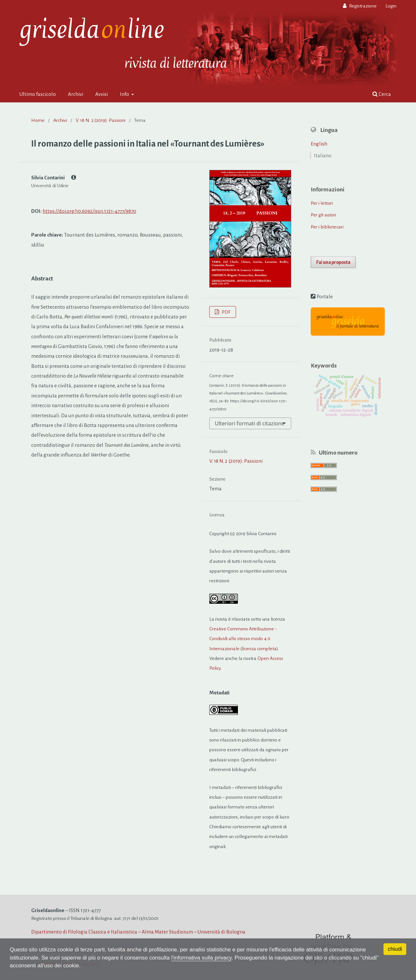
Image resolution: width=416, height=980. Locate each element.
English (319, 144)
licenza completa (259, 649)
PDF (226, 312)
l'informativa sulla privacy (203, 957)
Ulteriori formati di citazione (250, 423)
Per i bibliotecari (327, 227)
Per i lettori (322, 203)
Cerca (382, 94)
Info (125, 94)
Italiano (323, 155)
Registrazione (362, 6)
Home (38, 120)
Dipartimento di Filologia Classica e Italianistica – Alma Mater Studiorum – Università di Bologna (138, 932)
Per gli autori (323, 215)
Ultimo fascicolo (38, 94)
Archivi (76, 94)
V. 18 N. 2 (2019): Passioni (101, 120)
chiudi (395, 949)
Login (391, 6)
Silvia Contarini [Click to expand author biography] (54, 177)
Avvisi (102, 94)
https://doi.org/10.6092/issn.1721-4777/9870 (89, 211)
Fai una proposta (333, 262)
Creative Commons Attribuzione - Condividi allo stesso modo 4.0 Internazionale (243, 639)
